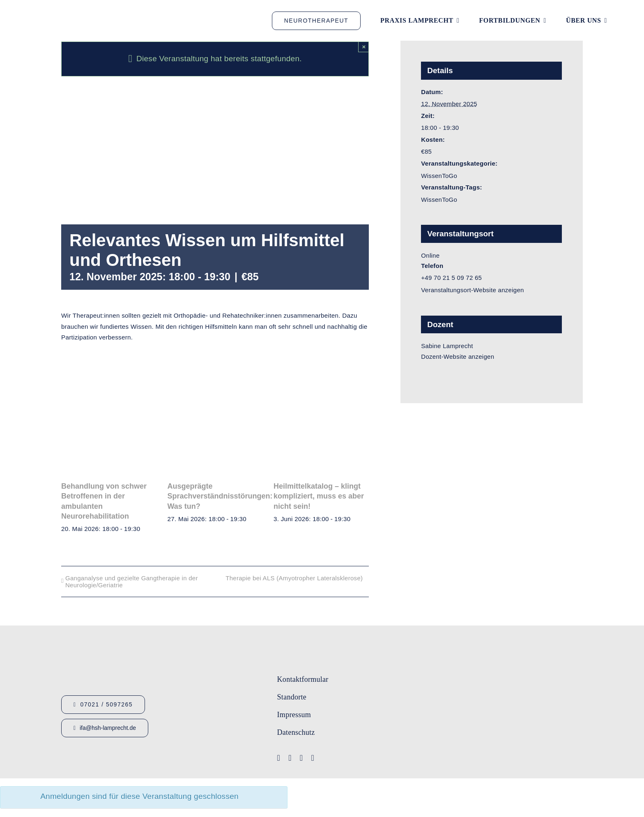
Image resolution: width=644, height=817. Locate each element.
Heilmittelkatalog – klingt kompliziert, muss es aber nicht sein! (319, 496)
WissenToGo (439, 176)
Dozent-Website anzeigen (458, 357)
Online (430, 255)
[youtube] (290, 758)
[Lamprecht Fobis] (524, 699)
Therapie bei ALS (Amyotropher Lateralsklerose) (294, 578)
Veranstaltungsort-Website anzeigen (472, 290)
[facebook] (279, 758)
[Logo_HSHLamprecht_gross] (78, 10)
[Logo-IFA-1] (524, 666)
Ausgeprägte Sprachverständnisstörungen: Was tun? (220, 496)
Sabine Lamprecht (447, 346)
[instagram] (301, 758)
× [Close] (364, 47)
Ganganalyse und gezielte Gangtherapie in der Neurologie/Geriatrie (132, 582)
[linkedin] (313, 758)
